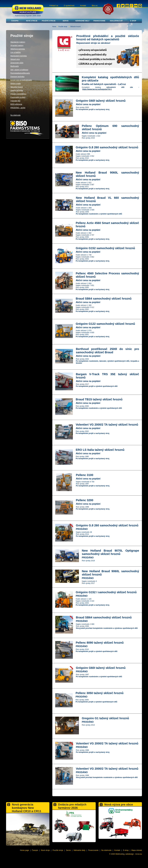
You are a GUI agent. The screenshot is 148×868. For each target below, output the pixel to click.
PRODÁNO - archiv (18, 108)
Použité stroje (49, 21)
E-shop (133, 21)
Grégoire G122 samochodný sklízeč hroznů (105, 324)
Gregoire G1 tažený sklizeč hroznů (105, 718)
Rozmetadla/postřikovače (20, 73)
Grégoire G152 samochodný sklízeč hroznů (105, 248)
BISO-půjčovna (16, 104)
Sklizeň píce (15, 59)
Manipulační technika (19, 56)
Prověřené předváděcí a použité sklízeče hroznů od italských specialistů (108, 38)
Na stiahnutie (15, 115)
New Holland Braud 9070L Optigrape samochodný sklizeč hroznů (110, 552)
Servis (65, 21)
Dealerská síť (116, 21)
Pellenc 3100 (85, 475)
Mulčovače (15, 66)
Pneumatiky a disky (18, 97)
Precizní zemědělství (18, 94)
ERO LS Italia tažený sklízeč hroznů (100, 450)
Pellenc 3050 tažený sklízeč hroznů (100, 693)
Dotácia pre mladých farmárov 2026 (72, 806)
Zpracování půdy (17, 63)
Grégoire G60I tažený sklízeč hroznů (101, 668)
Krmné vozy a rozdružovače (21, 80)
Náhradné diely (82, 21)
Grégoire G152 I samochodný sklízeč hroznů (106, 592)
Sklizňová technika (18, 49)
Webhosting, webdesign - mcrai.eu (129, 854)
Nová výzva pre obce (119, 804)
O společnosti (69, 6)
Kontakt (83, 6)
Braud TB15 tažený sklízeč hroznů (99, 399)
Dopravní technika (17, 77)
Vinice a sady (16, 84)
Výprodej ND (15, 101)
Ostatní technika (17, 90)
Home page (24, 850)
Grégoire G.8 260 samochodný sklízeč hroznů (107, 147)
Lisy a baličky (16, 52)
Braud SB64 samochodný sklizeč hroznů (104, 299)
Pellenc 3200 (85, 500)
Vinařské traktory (17, 46)
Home (54, 27)
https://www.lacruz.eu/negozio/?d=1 (97, 89)
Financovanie (99, 21)
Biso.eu (95, 6)
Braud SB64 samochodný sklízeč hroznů (104, 617)
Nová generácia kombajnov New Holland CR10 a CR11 (27, 808)
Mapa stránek (137, 850)
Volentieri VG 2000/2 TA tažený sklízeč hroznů (107, 425)
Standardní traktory (18, 42)
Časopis (15, 21)
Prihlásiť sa (54, 6)
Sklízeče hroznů (17, 87)
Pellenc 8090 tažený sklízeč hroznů (100, 643)
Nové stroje (32, 21)
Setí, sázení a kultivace (19, 70)
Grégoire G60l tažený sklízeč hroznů (101, 101)
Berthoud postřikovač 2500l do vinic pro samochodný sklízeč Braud (107, 351)
